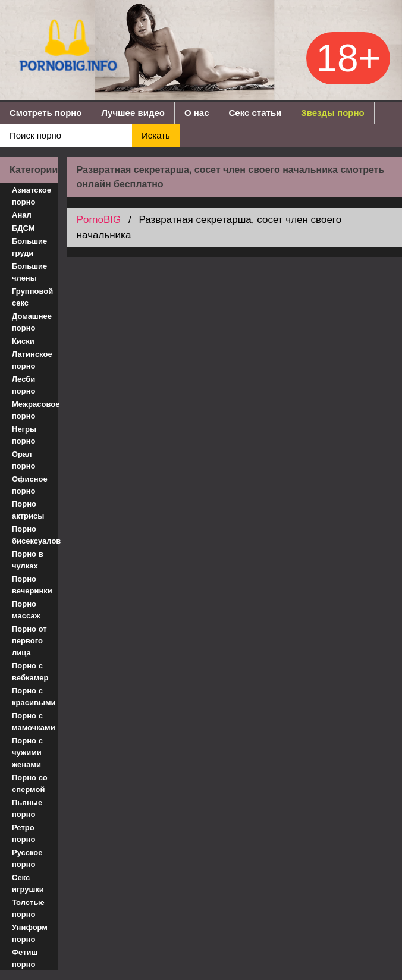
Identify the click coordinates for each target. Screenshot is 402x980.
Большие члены (29, 272)
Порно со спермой (30, 783)
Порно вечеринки (32, 585)
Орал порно (24, 460)
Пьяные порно (27, 808)
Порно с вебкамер (30, 672)
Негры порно (24, 435)
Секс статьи (255, 113)
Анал (22, 215)
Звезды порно (332, 113)
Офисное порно (30, 485)
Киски (23, 341)
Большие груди (29, 247)
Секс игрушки (28, 883)
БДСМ (23, 228)
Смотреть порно (46, 113)
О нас (197, 113)
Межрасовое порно (35, 410)
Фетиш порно (25, 958)
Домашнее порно (32, 322)
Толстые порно (28, 908)
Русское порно (27, 858)
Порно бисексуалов (35, 535)
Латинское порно (32, 360)
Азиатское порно (32, 196)
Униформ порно (30, 933)
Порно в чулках (28, 560)
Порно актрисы (28, 510)
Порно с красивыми (34, 697)
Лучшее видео (133, 113)
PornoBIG (99, 220)
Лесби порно (24, 385)
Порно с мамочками (34, 722)
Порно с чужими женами (27, 753)
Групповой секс (32, 297)
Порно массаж (26, 610)
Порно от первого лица (29, 641)
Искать (156, 135)
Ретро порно (24, 833)
